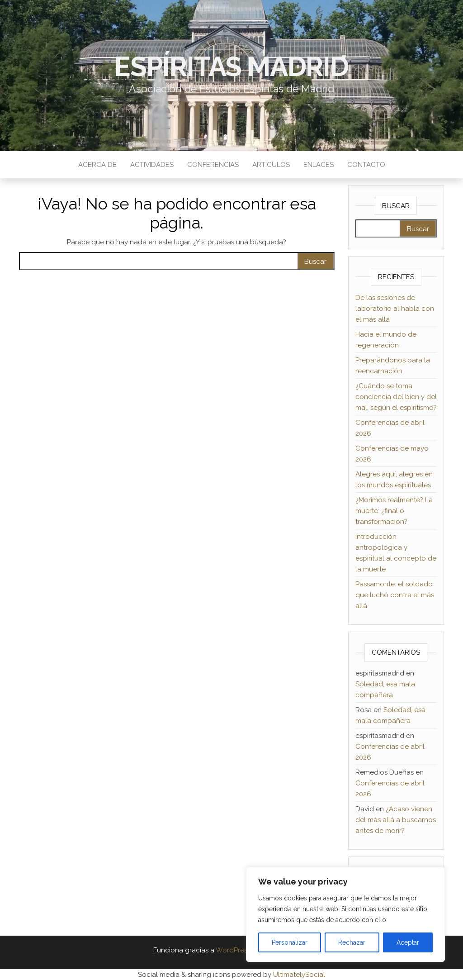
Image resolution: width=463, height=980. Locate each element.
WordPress (233, 950)
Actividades (152, 165)
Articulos (271, 165)
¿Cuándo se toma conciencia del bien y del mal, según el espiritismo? (396, 397)
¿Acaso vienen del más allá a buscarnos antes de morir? (396, 820)
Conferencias (213, 165)
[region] (345, 914)
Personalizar (290, 942)
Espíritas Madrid (231, 67)
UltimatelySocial (299, 975)
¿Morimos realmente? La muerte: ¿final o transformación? (394, 511)
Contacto (366, 165)
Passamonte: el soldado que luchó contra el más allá (395, 595)
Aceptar (408, 942)
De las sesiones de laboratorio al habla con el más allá (395, 309)
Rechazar (352, 942)
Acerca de (97, 165)
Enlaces (319, 165)
